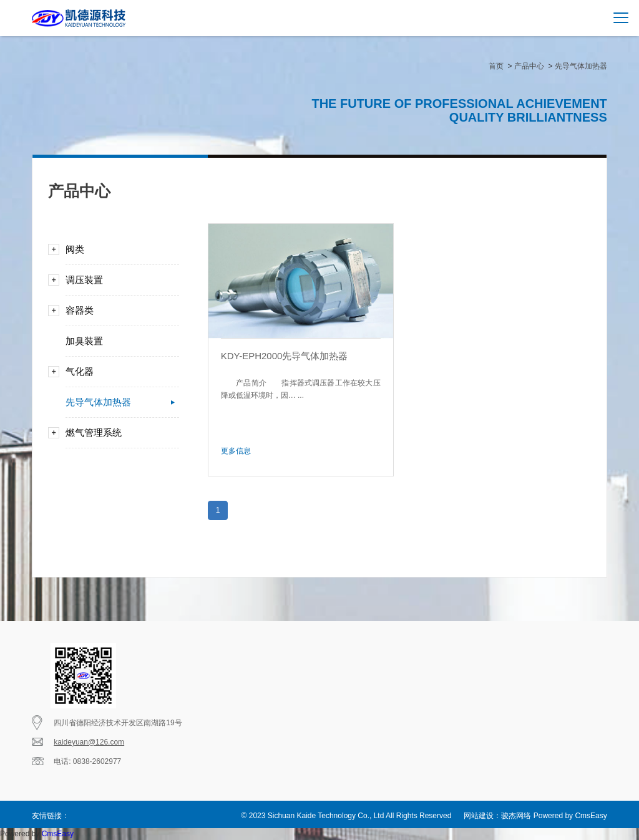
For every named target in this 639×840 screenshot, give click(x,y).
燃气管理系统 (118, 433)
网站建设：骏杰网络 (497, 816)
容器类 (118, 311)
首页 (496, 66)
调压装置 (118, 280)
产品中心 (529, 66)
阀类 (118, 249)
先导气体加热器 (581, 66)
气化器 (118, 372)
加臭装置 (118, 341)
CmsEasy (591, 816)
